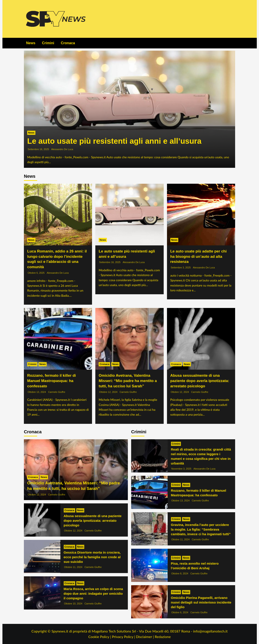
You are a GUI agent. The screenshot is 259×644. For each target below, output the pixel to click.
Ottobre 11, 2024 (73, 567)
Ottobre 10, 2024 (73, 604)
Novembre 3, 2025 (181, 469)
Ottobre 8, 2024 (180, 573)
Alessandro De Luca (62, 149)
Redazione (163, 637)
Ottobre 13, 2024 (37, 392)
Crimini (48, 43)
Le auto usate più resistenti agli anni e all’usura (114, 141)
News (31, 43)
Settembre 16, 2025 (38, 149)
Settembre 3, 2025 (181, 268)
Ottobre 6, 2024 (180, 612)
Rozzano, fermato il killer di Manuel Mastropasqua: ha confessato (52, 381)
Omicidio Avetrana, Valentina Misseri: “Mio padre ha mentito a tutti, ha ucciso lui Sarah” (128, 381)
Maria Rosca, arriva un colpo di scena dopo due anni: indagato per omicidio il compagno (93, 593)
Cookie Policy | (100, 637)
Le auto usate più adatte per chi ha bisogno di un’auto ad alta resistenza (199, 257)
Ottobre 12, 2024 (108, 392)
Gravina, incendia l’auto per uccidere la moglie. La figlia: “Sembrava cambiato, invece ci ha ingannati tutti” (201, 529)
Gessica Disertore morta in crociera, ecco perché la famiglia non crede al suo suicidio (92, 557)
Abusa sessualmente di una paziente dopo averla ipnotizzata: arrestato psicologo (200, 381)
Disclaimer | (145, 637)
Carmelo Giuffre (57, 392)
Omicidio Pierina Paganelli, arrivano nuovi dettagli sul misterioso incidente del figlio (201, 602)
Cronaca (68, 43)
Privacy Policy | (124, 637)
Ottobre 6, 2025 (36, 273)
